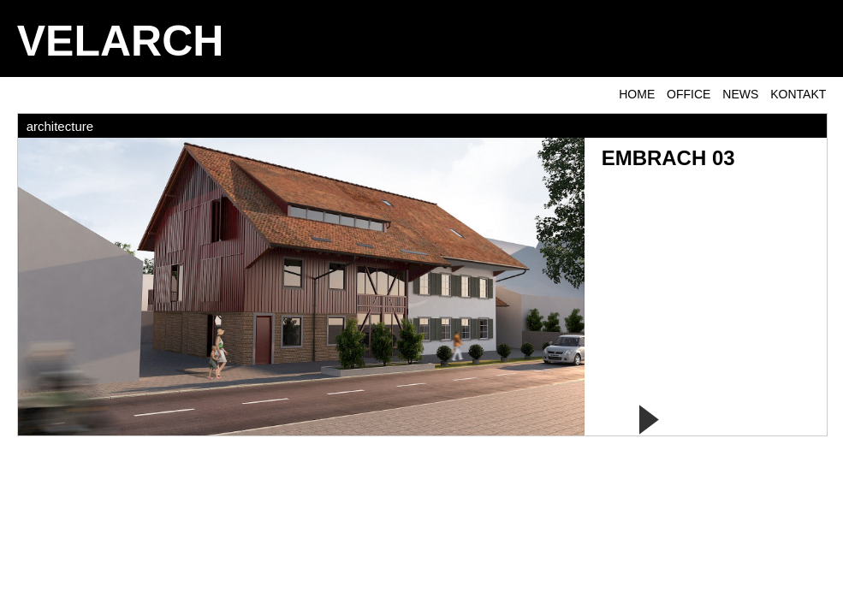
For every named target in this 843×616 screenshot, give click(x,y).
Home (637, 94)
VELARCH (121, 41)
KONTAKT (798, 94)
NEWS (740, 94)
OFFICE (689, 94)
